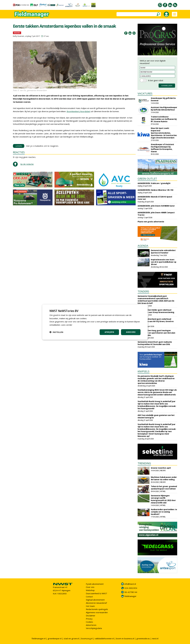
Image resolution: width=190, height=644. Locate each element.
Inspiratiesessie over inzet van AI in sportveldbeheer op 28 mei (164, 262)
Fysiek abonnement (95, 584)
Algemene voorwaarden (97, 612)
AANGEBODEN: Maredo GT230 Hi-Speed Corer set (155, 198)
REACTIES (19, 152)
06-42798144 (131, 592)
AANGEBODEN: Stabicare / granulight (154, 183)
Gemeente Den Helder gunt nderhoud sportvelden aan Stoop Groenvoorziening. (156, 311)
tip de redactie (27, 164)
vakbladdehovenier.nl (104, 638)
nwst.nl (155, 638)
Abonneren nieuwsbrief (96, 603)
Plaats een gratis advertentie (151, 222)
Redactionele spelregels (97, 609)
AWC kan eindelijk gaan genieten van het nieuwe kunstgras (156, 416)
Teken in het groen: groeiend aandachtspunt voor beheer (164, 488)
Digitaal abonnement (95, 600)
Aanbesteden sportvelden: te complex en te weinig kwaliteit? (164, 512)
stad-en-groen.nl (71, 638)
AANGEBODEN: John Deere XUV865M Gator (156, 206)
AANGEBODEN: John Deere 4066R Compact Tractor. (156, 214)
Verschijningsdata (94, 628)
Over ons (90, 587)
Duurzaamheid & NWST (97, 593)
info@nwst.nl (130, 584)
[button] (56, 332)
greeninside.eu (143, 638)
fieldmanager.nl (39, 638)
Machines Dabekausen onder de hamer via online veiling (164, 478)
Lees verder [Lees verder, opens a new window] (67, 325)
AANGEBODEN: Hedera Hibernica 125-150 (155, 190)
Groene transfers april (161, 468)
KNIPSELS (143, 371)
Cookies (89, 622)
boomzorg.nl (87, 638)
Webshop (90, 590)
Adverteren (91, 625)
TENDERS (143, 291)
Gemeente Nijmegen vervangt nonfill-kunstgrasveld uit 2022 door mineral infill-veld (163, 499)
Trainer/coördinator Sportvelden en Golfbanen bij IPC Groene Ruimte (164, 119)
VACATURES (145, 93)
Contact (89, 597)
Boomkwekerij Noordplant (79, 111)
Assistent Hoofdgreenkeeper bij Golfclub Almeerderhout (164, 109)
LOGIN (19, 146)
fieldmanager (130, 596)
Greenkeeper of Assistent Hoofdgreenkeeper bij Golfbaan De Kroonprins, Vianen (162, 148)
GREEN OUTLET (147, 179)
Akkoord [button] (131, 332)
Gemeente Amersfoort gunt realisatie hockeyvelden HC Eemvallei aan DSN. (155, 343)
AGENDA (143, 246)
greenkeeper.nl (55, 638)
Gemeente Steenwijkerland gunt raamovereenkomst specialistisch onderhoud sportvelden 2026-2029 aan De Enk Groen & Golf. (156, 300)
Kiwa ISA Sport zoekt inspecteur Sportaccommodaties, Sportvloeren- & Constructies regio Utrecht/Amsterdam (164, 133)
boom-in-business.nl (125, 638)
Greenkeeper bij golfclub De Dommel (163, 99)
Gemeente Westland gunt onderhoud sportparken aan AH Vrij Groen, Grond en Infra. (156, 321)
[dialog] (95, 322)
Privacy (89, 619)
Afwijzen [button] (109, 332)
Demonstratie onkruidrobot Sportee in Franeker (163, 251)
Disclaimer (91, 616)
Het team (90, 606)
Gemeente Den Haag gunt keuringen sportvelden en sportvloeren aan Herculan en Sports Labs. (156, 333)
